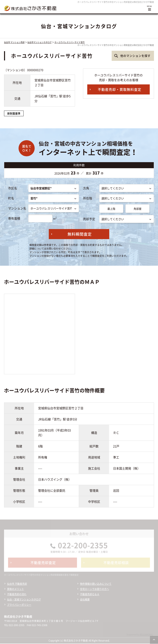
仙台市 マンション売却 (14, 42)
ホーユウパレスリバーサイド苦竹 (70, 42)
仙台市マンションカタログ (39, 42)
